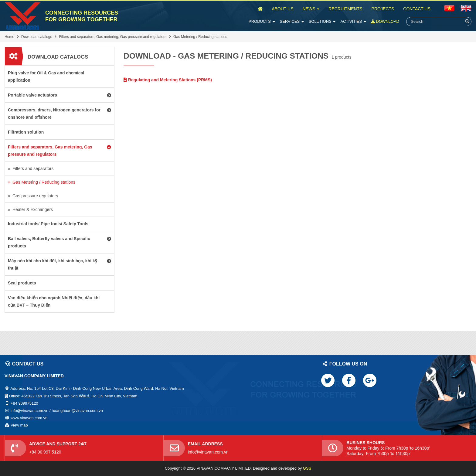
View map (19, 425)
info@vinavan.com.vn (208, 452)
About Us (282, 9)
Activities (353, 21)
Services (292, 21)
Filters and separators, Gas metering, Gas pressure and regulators (113, 37)
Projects (383, 9)
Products (262, 21)
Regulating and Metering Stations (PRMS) (168, 80)
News (311, 9)
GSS (307, 468)
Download (385, 21)
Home (9, 37)
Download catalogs (37, 37)
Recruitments (345, 9)
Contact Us (417, 9)
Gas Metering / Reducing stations (200, 37)
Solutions (322, 21)
